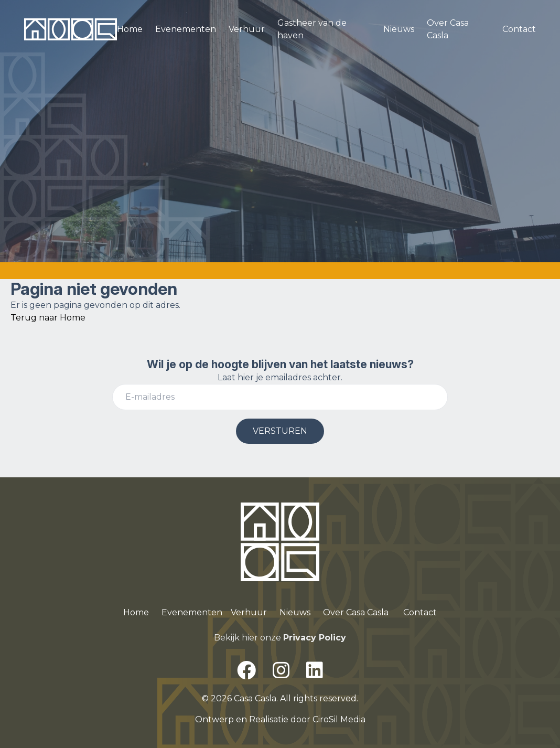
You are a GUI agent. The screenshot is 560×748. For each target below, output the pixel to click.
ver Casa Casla (359, 612)
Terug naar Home (48, 318)
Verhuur (247, 29)
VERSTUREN (280, 431)
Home (130, 29)
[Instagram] (281, 670)
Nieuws (399, 29)
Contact (519, 29)
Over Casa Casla (448, 29)
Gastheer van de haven (312, 29)
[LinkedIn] (315, 670)
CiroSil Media (339, 719)
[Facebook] (246, 670)
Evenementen (186, 29)
